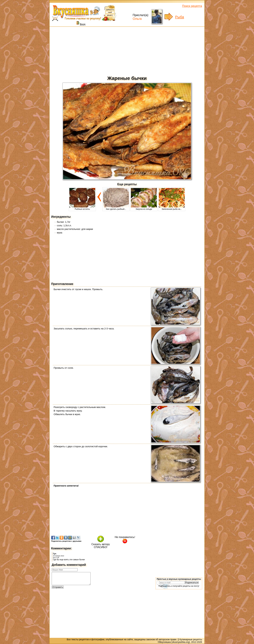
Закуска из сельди (144, 208)
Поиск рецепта (192, 6)
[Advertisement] (127, 50)
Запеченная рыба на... (172, 208)
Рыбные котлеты (82, 208)
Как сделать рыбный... (116, 208)
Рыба (180, 17)
